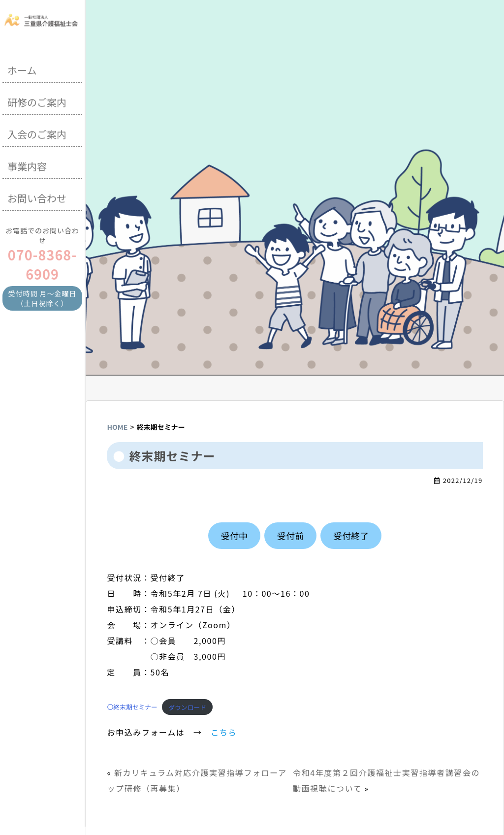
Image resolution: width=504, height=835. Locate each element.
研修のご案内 (37, 100)
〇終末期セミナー (132, 707)
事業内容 (27, 164)
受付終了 (351, 536)
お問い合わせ (37, 196)
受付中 (234, 536)
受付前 (290, 536)
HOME (117, 427)
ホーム (22, 68)
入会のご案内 (37, 132)
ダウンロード (187, 707)
